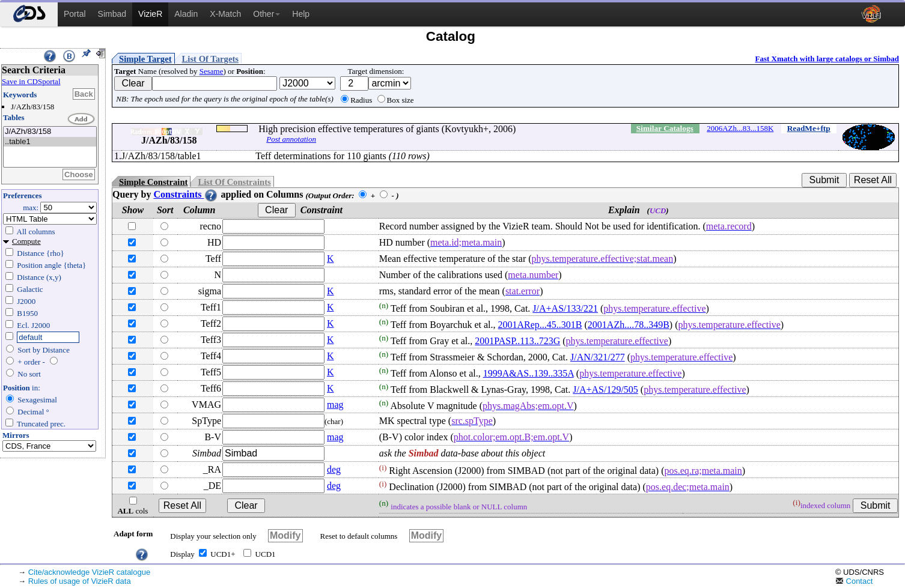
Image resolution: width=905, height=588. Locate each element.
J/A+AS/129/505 (605, 389)
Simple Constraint (153, 182)
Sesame (212, 71)
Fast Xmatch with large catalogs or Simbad (827, 59)
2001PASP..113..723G (517, 341)
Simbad (112, 14)
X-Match (225, 14)
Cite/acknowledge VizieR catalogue (90, 572)
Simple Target (145, 59)
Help (301, 14)
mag (335, 405)
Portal (75, 14)
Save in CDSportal (31, 81)
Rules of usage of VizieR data (80, 581)
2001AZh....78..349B (629, 325)
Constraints (186, 194)
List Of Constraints (234, 182)
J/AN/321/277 (598, 357)
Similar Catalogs (665, 128)
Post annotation (291, 139)
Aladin (186, 14)
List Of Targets (210, 59)
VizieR (150, 14)
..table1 (50, 142)
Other (267, 14)
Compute (26, 241)
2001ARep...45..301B (540, 325)
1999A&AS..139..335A (529, 373)
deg (334, 469)
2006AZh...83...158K (740, 128)
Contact (854, 581)
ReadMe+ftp (809, 128)
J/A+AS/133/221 (565, 308)
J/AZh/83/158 (50, 132)
